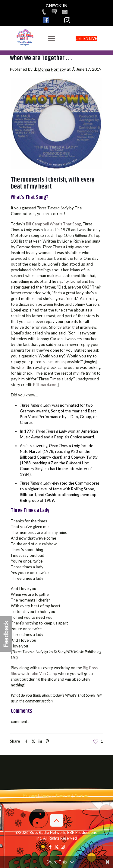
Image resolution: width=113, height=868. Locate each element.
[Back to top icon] (57, 820)
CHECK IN (56, 6)
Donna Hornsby (52, 69)
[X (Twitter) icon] (56, 847)
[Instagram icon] (63, 847)
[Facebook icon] (50, 847)
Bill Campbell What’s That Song (53, 224)
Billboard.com (45, 385)
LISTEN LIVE (86, 38)
